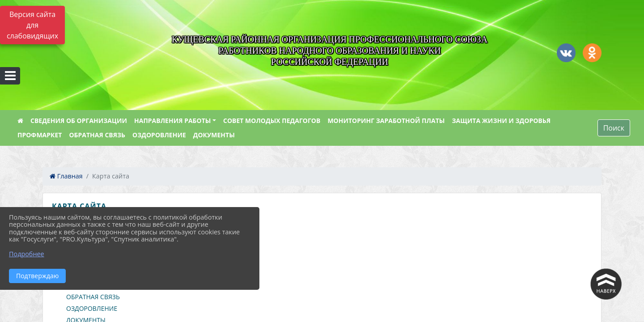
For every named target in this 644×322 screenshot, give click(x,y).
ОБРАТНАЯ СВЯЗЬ (97, 135)
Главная (66, 176)
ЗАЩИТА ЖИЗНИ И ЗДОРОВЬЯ (501, 121)
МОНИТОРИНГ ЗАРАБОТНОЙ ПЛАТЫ (386, 121)
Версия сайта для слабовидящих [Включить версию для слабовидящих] (32, 25)
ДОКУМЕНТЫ (214, 135)
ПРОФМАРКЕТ (40, 135)
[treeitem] (324, 227)
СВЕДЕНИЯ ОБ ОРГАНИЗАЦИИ (79, 121)
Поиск (614, 128)
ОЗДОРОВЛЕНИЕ (159, 135)
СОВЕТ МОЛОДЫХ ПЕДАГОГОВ (272, 121)
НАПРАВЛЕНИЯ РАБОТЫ (172, 121)
